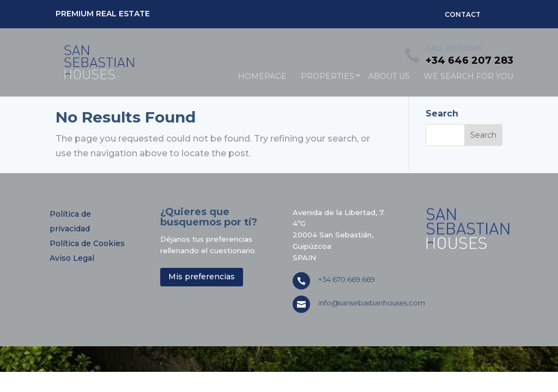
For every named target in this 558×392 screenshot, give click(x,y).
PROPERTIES (327, 76)
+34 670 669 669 (347, 279)
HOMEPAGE (262, 76)
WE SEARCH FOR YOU (469, 76)
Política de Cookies (87, 243)
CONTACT (463, 14)
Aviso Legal (72, 258)
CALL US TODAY (454, 48)
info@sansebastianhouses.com (372, 303)
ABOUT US (389, 76)
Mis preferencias (202, 277)
